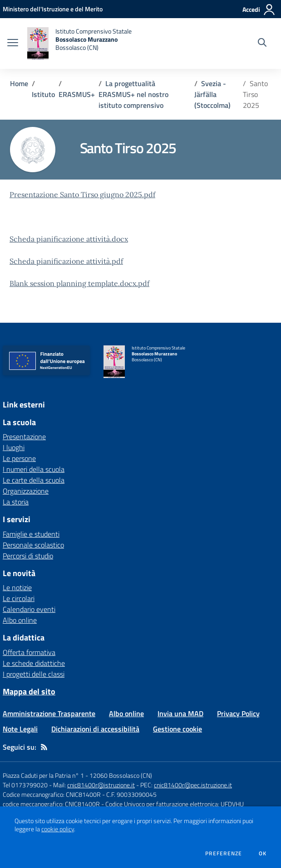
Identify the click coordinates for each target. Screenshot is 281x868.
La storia (16, 502)
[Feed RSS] (44, 747)
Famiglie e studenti (31, 534)
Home (19, 83)
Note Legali (20, 729)
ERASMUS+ (77, 94)
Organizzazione (26, 491)
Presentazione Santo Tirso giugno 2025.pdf (82, 194)
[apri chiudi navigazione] (13, 44)
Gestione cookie (177, 729)
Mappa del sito (29, 691)
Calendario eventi (29, 609)
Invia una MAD (180, 713)
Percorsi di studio (28, 556)
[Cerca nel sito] (262, 44)
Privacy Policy (238, 713)
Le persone (19, 458)
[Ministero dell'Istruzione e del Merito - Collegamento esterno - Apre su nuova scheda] (53, 9)
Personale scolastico (33, 545)
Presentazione (24, 436)
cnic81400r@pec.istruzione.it (193, 785)
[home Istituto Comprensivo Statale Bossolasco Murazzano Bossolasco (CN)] (79, 44)
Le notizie (17, 587)
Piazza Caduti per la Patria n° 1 (43, 775)
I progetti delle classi (34, 674)
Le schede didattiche (34, 663)
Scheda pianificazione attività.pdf (66, 261)
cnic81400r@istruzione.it (101, 785)
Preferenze (224, 853)
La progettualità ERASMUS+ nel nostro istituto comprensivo (133, 94)
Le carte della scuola (34, 480)
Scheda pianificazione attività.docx (69, 239)
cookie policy (58, 829)
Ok (263, 853)
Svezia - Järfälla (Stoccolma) (213, 94)
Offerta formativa (29, 652)
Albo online (20, 620)
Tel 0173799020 (25, 785)
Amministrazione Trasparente (49, 713)
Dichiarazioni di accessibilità (95, 729)
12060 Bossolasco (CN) (121, 775)
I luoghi (14, 447)
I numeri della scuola (34, 469)
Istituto (43, 94)
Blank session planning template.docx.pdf (79, 283)
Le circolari (19, 598)
